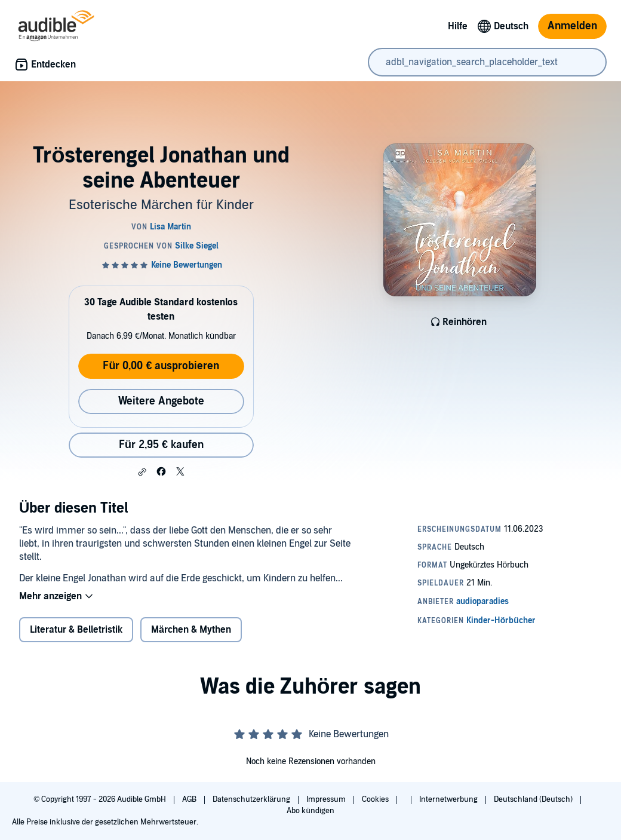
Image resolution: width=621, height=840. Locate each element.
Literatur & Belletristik (76, 630)
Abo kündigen (310, 811)
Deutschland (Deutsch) (534, 799)
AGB (190, 799)
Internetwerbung (449, 799)
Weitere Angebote (161, 401)
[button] (142, 472)
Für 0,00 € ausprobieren (161, 366)
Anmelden (572, 26)
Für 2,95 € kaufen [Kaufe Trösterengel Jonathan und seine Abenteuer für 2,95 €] (161, 445)
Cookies (376, 799)
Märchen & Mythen (191, 630)
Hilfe (458, 26)
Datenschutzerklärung (252, 799)
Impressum (327, 799)
